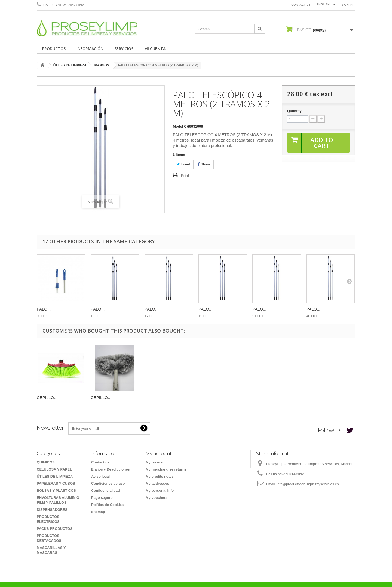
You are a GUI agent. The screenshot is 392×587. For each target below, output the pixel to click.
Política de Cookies (107, 505)
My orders (154, 462)
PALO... (44, 309)
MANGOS (102, 65)
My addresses (157, 483)
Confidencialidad (105, 491)
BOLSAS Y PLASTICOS (56, 491)
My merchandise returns (166, 469)
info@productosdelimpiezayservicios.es (308, 484)
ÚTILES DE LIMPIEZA (70, 65)
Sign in (347, 5)
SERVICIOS (124, 49)
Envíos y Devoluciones (111, 469)
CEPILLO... (47, 397)
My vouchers (156, 498)
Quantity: (295, 111)
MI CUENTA (155, 49)
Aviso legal (100, 476)
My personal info (160, 491)
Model (178, 126)
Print (185, 175)
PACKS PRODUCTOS (55, 529)
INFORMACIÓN (90, 49)
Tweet (183, 164)
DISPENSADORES (52, 510)
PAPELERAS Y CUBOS (56, 483)
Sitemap (98, 512)
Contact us (301, 5)
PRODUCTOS (54, 49)
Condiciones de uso (108, 483)
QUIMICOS (46, 462)
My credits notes (160, 476)
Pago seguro (102, 498)
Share (204, 164)
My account (159, 453)
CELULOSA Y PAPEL (54, 469)
